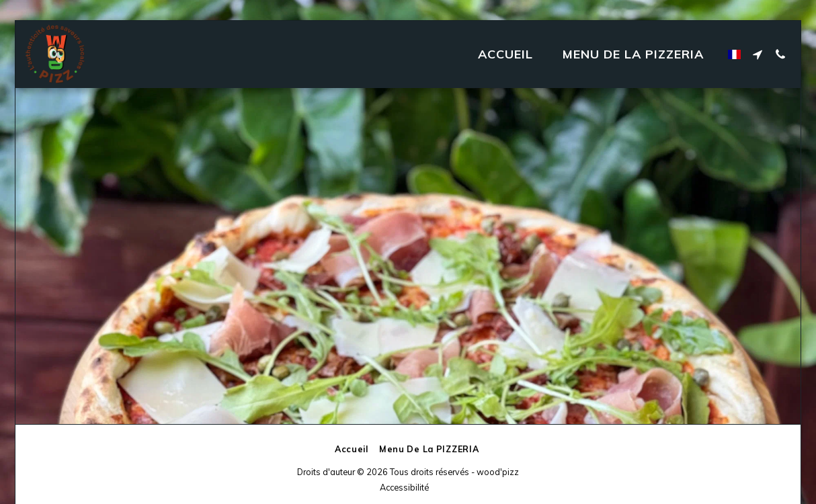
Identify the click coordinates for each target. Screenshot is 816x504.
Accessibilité (404, 487)
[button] (758, 54)
